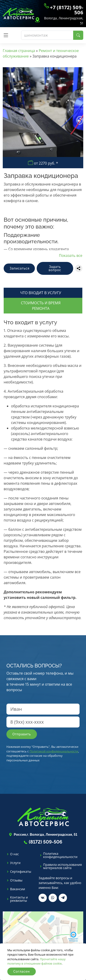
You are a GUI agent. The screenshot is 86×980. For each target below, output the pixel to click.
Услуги (15, 863)
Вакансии (18, 889)
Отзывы (16, 880)
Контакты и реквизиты (19, 899)
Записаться (19, 268)
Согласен (22, 971)
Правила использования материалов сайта (62, 866)
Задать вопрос (55, 268)
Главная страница (19, 51)
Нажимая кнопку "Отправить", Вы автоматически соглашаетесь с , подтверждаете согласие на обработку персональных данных (43, 753)
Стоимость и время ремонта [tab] (41, 306)
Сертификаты (21, 872)
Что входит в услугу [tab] (41, 293)
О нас (14, 854)
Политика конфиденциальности (60, 855)
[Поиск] (47, 35)
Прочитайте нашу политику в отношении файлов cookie (36, 961)
